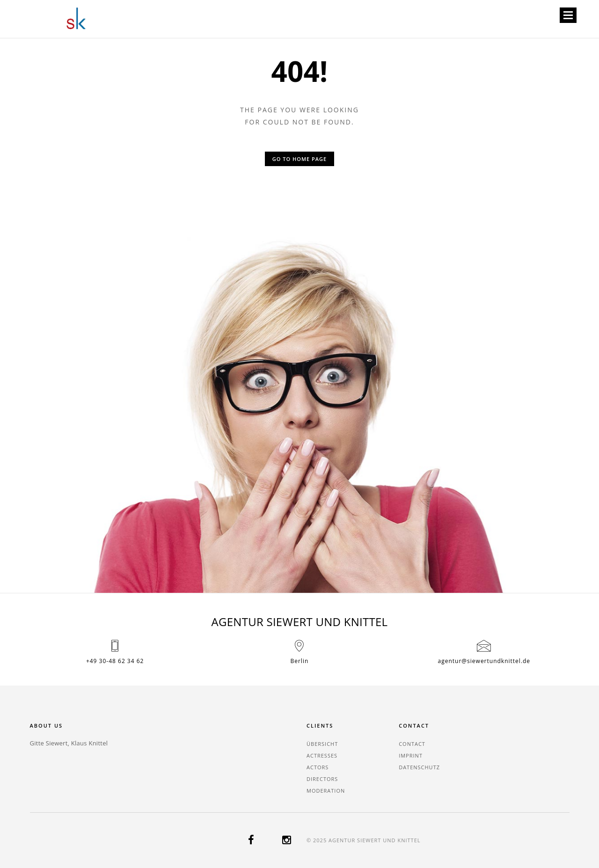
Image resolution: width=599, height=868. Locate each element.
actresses (322, 755)
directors (322, 779)
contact (412, 744)
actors (318, 767)
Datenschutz (419, 767)
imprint (411, 755)
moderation (326, 791)
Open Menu (568, 16)
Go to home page (299, 159)
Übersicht (322, 744)
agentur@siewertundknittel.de (484, 661)
